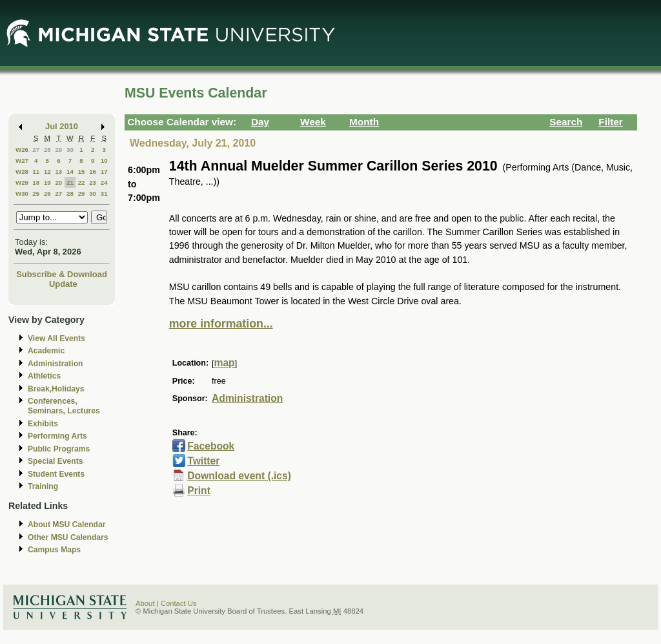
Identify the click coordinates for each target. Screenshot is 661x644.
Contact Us (179, 603)
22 (82, 182)
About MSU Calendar (66, 525)
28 (47, 150)
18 (36, 182)
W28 (22, 171)
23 (93, 182)
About (145, 603)
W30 (22, 193)
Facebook (211, 446)
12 (47, 171)
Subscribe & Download (62, 274)
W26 (22, 150)
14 (70, 171)
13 (58, 171)
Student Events (56, 474)
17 (104, 171)
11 (36, 171)
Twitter (203, 461)
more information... (221, 324)
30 (70, 150)
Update (63, 284)
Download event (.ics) (239, 476)
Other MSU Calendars (68, 537)
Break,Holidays (56, 389)
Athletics (44, 376)
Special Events (55, 461)
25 (36, 193)
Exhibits (43, 424)
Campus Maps (54, 550)
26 (47, 193)
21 (70, 182)
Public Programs (59, 449)
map (225, 363)
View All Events (56, 338)
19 (47, 182)
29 (58, 150)
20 (58, 182)
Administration (55, 364)
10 (104, 161)
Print (199, 491)
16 (93, 171)
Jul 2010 (62, 126)
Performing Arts (57, 436)
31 (104, 193)
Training (43, 486)
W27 (22, 161)
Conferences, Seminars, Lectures (64, 406)
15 (82, 171)
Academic (46, 351)
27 (36, 150)
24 (104, 182)
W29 (22, 182)
